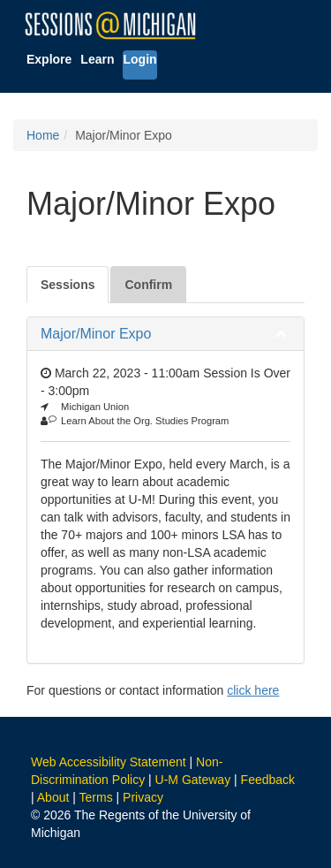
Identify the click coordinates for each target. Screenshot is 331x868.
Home (43, 135)
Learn (97, 59)
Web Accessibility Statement (109, 762)
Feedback (268, 780)
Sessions (68, 285)
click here (253, 690)
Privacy (143, 797)
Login (139, 59)
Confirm (148, 285)
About (53, 797)
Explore (49, 59)
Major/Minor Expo (96, 334)
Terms (96, 797)
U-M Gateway (193, 780)
